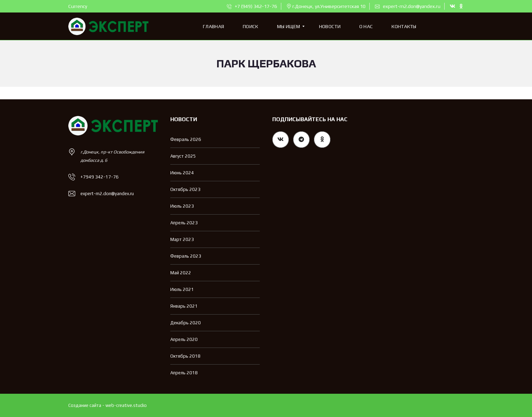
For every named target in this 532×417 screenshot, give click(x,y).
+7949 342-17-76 (100, 177)
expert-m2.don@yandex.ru (408, 6)
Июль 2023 (182, 206)
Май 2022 (181, 273)
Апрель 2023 (184, 223)
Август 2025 (183, 156)
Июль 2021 (182, 289)
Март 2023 (182, 239)
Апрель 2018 (184, 373)
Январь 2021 (184, 306)
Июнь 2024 (182, 173)
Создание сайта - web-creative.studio (108, 405)
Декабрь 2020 (186, 323)
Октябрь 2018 (185, 356)
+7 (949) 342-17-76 (252, 6)
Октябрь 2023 (185, 189)
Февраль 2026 (186, 139)
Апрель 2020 (184, 339)
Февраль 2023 (186, 256)
